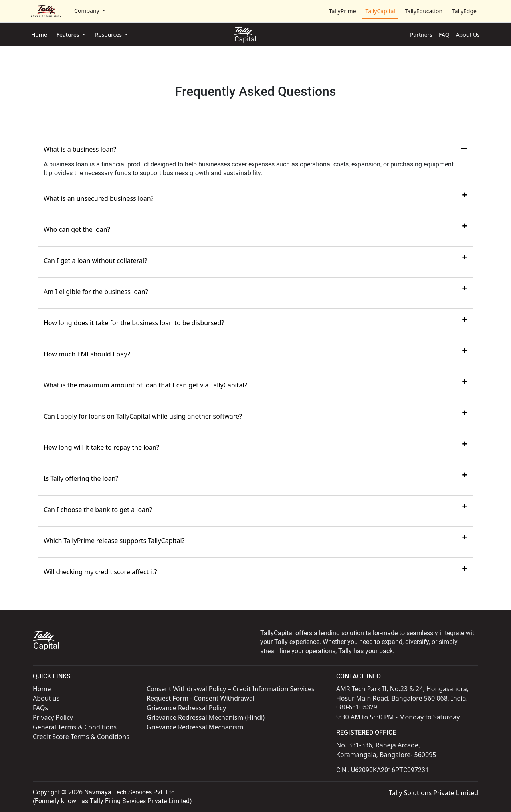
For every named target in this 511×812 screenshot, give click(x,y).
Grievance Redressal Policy (186, 708)
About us (46, 698)
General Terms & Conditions (75, 727)
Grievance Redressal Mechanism (195, 727)
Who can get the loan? (77, 229)
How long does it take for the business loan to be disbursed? (134, 323)
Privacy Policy (53, 717)
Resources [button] (109, 35)
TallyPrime (343, 11)
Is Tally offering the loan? (81, 478)
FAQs (40, 708)
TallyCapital (380, 11)
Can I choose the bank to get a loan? (98, 510)
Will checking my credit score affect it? (100, 572)
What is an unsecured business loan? (99, 198)
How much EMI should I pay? (87, 354)
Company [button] (87, 11)
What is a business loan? (80, 149)
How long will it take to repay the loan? (101, 447)
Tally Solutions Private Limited (434, 793)
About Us (468, 35)
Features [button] (69, 35)
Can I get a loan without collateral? (95, 261)
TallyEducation (424, 11)
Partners (421, 35)
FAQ (444, 35)
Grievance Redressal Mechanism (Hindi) (206, 717)
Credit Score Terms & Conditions (81, 737)
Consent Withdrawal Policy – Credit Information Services (231, 689)
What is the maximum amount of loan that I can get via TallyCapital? (145, 385)
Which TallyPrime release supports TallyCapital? (114, 541)
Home (39, 35)
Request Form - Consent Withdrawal (200, 698)
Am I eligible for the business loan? (96, 292)
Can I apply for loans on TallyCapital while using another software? (143, 416)
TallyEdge (464, 11)
